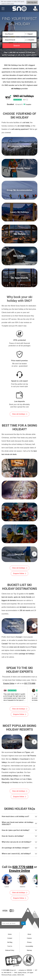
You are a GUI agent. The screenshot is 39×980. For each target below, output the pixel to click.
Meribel (15, 759)
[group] (19, 554)
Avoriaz (15, 782)
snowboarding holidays (10, 776)
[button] (34, 554)
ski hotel (26, 123)
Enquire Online (20, 573)
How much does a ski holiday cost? (19, 816)
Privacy (29, 942)
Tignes (28, 752)
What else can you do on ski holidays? (19, 842)
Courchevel (24, 759)
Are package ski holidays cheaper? (19, 848)
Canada (4, 644)
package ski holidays (27, 654)
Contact (10, 938)
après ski (17, 597)
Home (10, 934)
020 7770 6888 (30, 683)
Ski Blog (10, 942)
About (29, 934)
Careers (29, 938)
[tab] (19, 816)
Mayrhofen (6, 779)
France (34, 647)
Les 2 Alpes (27, 779)
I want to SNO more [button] (7, 4)
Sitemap (29, 950)
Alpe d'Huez (15, 779)
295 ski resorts (25, 610)
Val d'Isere (18, 752)
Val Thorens (32, 756)
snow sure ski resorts (17, 647)
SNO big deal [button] (32, 2)
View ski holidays (20, 414)
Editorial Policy (10, 950)
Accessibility (29, 946)
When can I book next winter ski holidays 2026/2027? (19, 823)
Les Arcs (20, 772)
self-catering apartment (20, 129)
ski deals (23, 607)
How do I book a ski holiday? (19, 836)
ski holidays (16, 89)
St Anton (27, 776)
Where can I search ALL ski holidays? (19, 853)
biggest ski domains (9, 600)
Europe (19, 637)
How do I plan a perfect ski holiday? (19, 830)
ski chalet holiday (24, 126)
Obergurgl (5, 782)
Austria (23, 650)
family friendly (26, 597)
